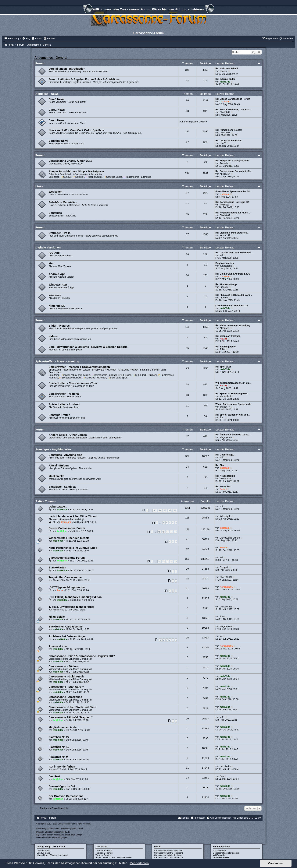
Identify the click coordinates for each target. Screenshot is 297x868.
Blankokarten (57, 568)
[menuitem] (26, 39)
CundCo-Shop (43, 853)
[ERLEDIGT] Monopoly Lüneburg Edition (75, 597)
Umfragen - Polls (60, 233)
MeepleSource (94, 177)
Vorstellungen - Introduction (67, 69)
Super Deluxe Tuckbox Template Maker (114, 857)
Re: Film (220, 465)
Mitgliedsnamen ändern (64, 727)
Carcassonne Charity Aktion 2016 (70, 161)
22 (163, 561)
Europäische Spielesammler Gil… (234, 192)
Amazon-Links (58, 646)
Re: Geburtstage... (225, 455)
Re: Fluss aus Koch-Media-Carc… (234, 295)
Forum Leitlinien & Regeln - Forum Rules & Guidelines (84, 79)
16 (176, 532)
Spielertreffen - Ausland (64, 404)
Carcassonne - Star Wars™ (66, 687)
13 (163, 532)
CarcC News (57, 110)
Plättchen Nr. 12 (59, 747)
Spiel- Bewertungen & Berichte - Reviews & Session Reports (88, 347)
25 (176, 561)
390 (170, 510)
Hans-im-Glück (44, 851)
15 (171, 532)
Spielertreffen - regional (64, 394)
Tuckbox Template (104, 851)
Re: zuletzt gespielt (226, 347)
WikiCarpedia (219, 855)
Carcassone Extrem (230, 538)
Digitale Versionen (48, 247)
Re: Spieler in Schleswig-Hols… (233, 394)
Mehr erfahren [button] (139, 863)
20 (187, 719)
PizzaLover (225, 479)
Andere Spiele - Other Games (68, 435)
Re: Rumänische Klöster (229, 130)
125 (187, 518)
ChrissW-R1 (226, 577)
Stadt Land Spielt (118, 378)
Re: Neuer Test (223, 487)
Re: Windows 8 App (226, 284)
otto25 (223, 143)
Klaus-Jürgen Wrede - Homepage (52, 855)
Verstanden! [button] (276, 863)
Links (39, 186)
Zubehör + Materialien (63, 202)
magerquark (226, 626)
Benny (223, 489)
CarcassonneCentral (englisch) (168, 853)
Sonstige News (58, 141)
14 (167, 532)
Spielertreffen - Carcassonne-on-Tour (73, 383)
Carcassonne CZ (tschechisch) (168, 857)
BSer (222, 617)
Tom (222, 417)
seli (221, 255)
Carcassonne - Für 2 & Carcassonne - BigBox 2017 (82, 656)
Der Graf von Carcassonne (66, 796)
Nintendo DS (57, 306)
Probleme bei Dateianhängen (68, 636)
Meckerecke (56, 476)
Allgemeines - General (51, 58)
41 (187, 539)
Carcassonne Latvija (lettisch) (168, 855)
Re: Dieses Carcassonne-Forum (233, 99)
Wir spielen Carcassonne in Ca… (233, 383)
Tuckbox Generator (104, 853)
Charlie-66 (58, 580)
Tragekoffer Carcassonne (65, 577)
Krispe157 (225, 174)
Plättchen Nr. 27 (59, 737)
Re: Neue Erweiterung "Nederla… (233, 110)
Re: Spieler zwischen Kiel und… (233, 415)
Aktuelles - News (47, 94)
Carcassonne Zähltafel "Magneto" (71, 717)
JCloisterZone (219, 851)
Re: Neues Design (225, 476)
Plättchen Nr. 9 (58, 757)
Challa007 (225, 112)
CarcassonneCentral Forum (67, 558)
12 (159, 532)
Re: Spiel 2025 (223, 367)
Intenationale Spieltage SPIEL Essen (112, 375)
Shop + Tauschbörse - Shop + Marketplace (76, 171)
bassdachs (225, 766)
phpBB (50, 829)
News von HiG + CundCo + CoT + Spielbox (76, 130)
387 (155, 510)
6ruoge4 (224, 567)
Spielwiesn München (95, 378)
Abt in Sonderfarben (62, 767)
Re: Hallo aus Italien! (227, 69)
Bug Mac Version (225, 263)
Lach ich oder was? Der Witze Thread (73, 516)
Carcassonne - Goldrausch (66, 676)
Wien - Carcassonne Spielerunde (233, 404)
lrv (221, 636)
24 (171, 561)
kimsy (56, 610)
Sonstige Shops (113, 177)
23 (167, 561)
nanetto (224, 71)
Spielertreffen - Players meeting (57, 361)
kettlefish (62, 531)
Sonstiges (55, 213)
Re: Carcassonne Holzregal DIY (232, 202)
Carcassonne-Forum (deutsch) (168, 851)
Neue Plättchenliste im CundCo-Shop (73, 548)
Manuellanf (225, 396)
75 (187, 638)
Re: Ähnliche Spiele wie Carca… (233, 435)
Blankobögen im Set (62, 786)
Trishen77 (225, 407)
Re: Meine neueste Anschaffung (233, 325)
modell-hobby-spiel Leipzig (76, 375)
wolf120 (57, 769)
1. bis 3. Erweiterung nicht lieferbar (72, 607)
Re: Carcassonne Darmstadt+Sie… (234, 171)
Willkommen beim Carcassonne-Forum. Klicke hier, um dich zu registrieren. (148, 10)
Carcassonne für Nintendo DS (232, 306)
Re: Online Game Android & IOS (233, 274)
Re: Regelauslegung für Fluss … (233, 213)
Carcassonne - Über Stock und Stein (72, 707)
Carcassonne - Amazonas (65, 697)
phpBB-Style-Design (73, 835)
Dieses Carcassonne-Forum (67, 528)
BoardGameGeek (221, 857)
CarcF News (57, 99)
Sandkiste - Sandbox (62, 487)
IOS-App (54, 253)
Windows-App (58, 285)
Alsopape (224, 328)
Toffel (222, 349)
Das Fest (54, 776)
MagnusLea (226, 437)
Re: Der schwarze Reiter (228, 141)
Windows (55, 295)
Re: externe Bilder (225, 79)
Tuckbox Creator (103, 855)
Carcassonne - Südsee (63, 666)
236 (187, 529)
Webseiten (55, 192)
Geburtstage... (58, 507)
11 (187, 768)
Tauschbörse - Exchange (138, 177)
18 (187, 579)
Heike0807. (225, 205)
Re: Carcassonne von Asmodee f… (234, 253)
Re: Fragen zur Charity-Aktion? (232, 161)
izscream (225, 102)
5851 (187, 508)
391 (175, 510)
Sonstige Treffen (59, 415)
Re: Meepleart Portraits (228, 336)
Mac (51, 263)
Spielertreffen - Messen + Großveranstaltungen (79, 367)
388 (160, 510)
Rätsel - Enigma (59, 466)
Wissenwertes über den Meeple (69, 538)
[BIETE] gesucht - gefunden (67, 587)
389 (165, 510)
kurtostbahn (226, 266)
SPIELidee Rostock (70, 378)
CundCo (66, 177)
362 (187, 559)
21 (159, 561)
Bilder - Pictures (59, 326)
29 (187, 569)
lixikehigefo (225, 516)
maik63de (225, 82)
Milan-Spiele (57, 617)
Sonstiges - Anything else (53, 449)
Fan (222, 776)
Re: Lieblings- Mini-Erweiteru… (232, 233)
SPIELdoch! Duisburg (145, 375)
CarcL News (57, 120)
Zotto (60, 590)
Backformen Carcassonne (66, 627)
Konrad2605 (226, 587)
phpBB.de (66, 832)
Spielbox (79, 177)
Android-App (57, 274)
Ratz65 (223, 339)
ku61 (222, 457)
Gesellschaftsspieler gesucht (226, 853)
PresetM (224, 163)
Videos (53, 336)
